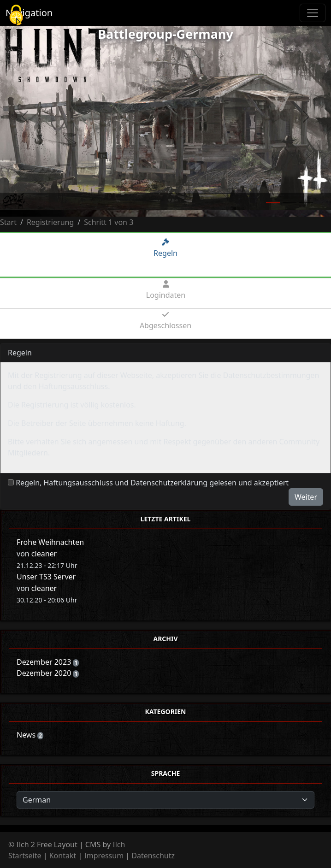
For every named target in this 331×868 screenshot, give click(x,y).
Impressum (104, 856)
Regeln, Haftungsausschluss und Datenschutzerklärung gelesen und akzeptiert (152, 483)
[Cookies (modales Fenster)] (16, 16)
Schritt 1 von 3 (109, 222)
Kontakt (63, 856)
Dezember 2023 (45, 662)
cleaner (44, 554)
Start (8, 222)
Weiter (306, 497)
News (27, 735)
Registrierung (50, 222)
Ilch (119, 844)
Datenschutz (153, 856)
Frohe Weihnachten (50, 542)
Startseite (25, 856)
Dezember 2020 (45, 673)
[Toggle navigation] (313, 13)
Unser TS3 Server (46, 577)
